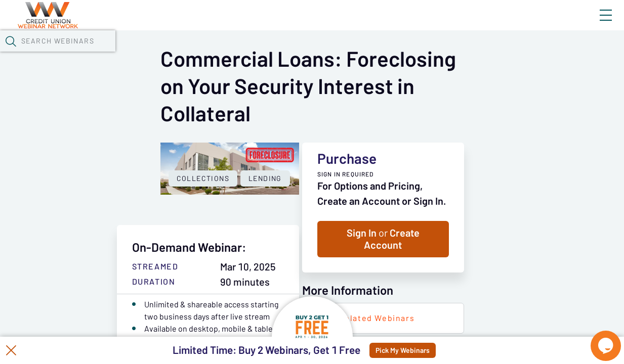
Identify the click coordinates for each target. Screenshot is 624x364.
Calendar (236, 53)
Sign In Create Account (489, 275)
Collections (97, 290)
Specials (356, 53)
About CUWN (524, 24)
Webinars (180, 53)
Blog (462, 24)
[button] (501, 52)
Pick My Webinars (426, 350)
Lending (159, 290)
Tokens (287, 53)
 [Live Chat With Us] (597, 339)
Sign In (594, 24)
